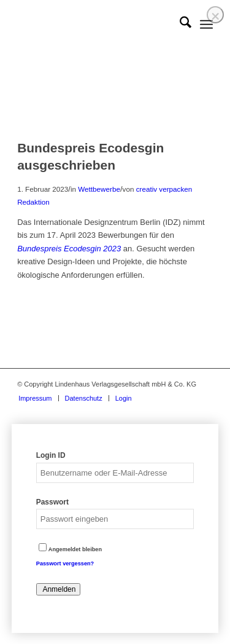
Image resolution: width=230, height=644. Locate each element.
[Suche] (179, 25)
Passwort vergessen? (65, 563)
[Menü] (206, 25)
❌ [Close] (215, 16)
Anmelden (59, 589)
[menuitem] (179, 25)
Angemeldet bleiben (70, 549)
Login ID (51, 455)
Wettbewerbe (99, 189)
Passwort (52, 502)
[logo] (95, 25)
